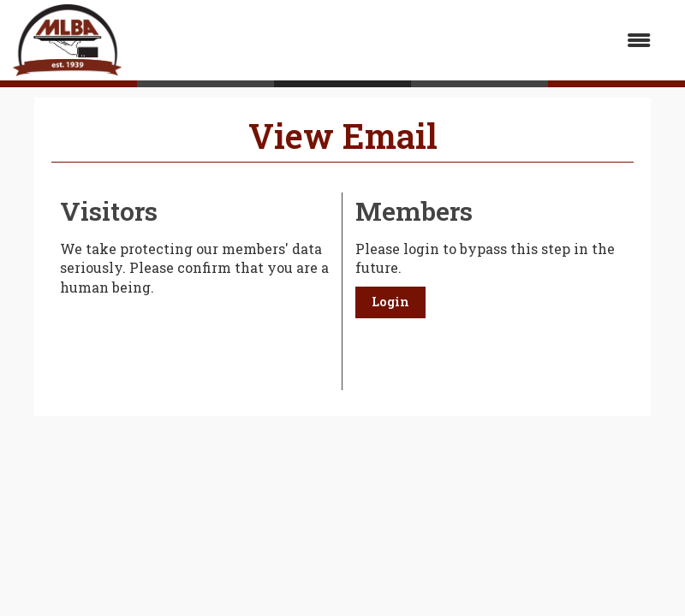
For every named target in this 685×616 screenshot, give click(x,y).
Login (390, 302)
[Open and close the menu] (395, 41)
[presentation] (190, 340)
